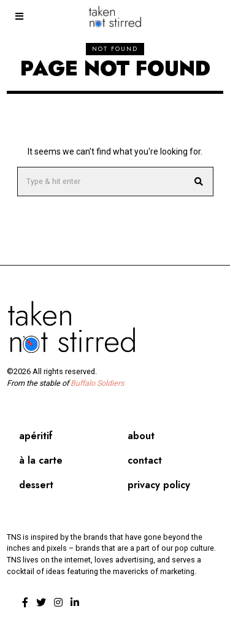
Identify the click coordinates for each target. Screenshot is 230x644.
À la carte (41, 460)
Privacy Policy (159, 485)
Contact (145, 460)
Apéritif (36, 436)
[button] (199, 182)
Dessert (36, 485)
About (141, 436)
